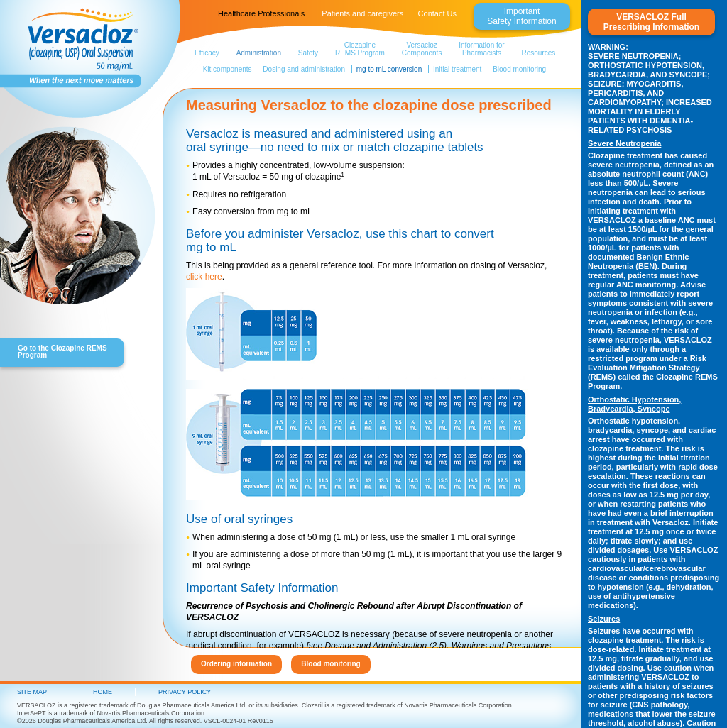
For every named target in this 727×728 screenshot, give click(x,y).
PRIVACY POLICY (185, 692)
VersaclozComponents (422, 49)
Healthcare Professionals (261, 13)
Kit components (228, 69)
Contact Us (437, 13)
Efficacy (207, 53)
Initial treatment (457, 69)
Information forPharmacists (481, 49)
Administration (259, 53)
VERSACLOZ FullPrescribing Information (651, 22)
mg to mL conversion (389, 69)
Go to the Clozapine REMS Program (62, 352)
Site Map (32, 692)
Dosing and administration (304, 69)
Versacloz (78, 50)
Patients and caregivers (362, 13)
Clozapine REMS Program (360, 49)
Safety (308, 53)
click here (204, 277)
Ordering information (236, 664)
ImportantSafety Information (521, 16)
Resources (538, 53)
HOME (103, 692)
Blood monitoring (519, 69)
